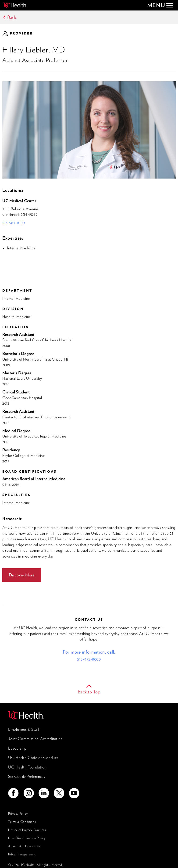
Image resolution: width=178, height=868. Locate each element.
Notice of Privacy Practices (27, 830)
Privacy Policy (18, 813)
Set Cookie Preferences (27, 776)
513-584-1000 (14, 223)
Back (12, 17)
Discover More (22, 575)
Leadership (17, 748)
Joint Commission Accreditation (35, 739)
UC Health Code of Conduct (33, 758)
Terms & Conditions (22, 822)
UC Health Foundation (27, 767)
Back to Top (89, 692)
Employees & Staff (24, 729)
